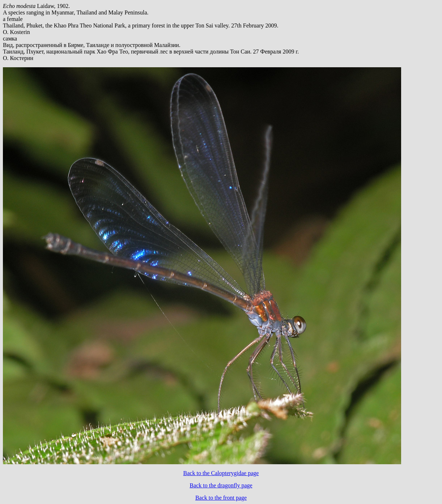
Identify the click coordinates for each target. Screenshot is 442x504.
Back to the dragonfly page (221, 485)
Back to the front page (221, 498)
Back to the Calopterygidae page (221, 473)
